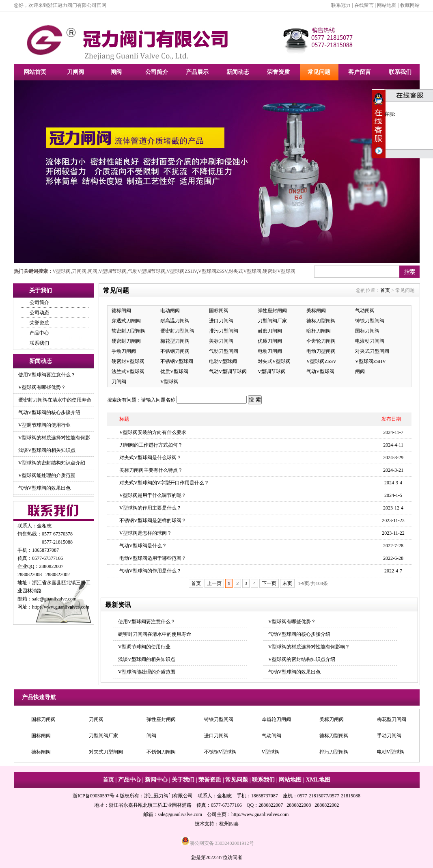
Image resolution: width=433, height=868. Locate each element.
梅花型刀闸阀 (175, 341)
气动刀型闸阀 (224, 351)
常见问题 (319, 72)
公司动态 (39, 313)
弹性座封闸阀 (272, 311)
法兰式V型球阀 (128, 371)
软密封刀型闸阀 (129, 331)
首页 (385, 290)
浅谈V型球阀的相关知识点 (47, 450)
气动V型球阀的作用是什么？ (150, 571)
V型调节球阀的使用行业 (44, 425)
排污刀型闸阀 (224, 331)
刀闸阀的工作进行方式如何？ (151, 445)
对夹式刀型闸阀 (372, 351)
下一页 (269, 583)
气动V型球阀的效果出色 (44, 488)
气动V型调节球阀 (147, 271)
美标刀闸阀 (221, 341)
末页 (287, 583)
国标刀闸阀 (367, 331)
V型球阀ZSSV (213, 271)
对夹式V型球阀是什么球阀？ (150, 458)
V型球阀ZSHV (182, 271)
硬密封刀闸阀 (126, 341)
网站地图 (387, 5)
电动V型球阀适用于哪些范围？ (153, 558)
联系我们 (400, 72)
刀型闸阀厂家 (272, 321)
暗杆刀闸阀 (319, 331)
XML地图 (318, 780)
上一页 (214, 583)
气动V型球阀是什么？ (143, 546)
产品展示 (197, 72)
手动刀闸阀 (124, 351)
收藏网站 (410, 5)
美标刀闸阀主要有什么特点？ (151, 470)
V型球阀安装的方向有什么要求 (153, 432)
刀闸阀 (75, 72)
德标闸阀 (121, 311)
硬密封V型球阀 (279, 271)
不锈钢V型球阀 (177, 361)
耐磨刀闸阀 (270, 331)
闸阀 (116, 72)
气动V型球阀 (320, 371)
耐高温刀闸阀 (175, 321)
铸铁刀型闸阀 (370, 321)
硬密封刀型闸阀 (177, 331)
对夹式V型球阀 (245, 271)
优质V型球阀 (174, 371)
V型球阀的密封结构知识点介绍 (52, 463)
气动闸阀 (365, 311)
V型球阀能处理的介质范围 (47, 475)
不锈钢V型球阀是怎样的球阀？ (153, 520)
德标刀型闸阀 (321, 321)
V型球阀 (62, 271)
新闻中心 (156, 780)
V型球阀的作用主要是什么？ (150, 508)
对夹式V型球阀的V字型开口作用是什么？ (164, 483)
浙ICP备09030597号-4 (96, 796)
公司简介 (157, 72)
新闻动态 (238, 72)
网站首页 (35, 72)
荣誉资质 (278, 72)
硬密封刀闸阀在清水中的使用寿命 (55, 400)
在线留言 (364, 5)
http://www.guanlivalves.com (61, 607)
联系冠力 (341, 5)
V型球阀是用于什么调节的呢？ (153, 495)
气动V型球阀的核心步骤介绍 (49, 412)
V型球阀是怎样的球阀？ (145, 533)
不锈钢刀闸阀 (175, 351)
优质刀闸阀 (270, 341)
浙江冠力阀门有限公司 (168, 796)
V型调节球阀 (113, 271)
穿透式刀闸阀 (126, 321)
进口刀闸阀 (221, 321)
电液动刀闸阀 (370, 341)
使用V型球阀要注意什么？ (47, 375)
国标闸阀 (219, 311)
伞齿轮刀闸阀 (321, 341)
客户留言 (360, 72)
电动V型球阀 (223, 361)
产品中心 (39, 333)
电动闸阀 (170, 311)
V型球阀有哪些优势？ (42, 387)
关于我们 (183, 780)
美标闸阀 (316, 311)
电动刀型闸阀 (321, 351)
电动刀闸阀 (270, 351)
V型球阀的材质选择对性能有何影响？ (309, 647)
